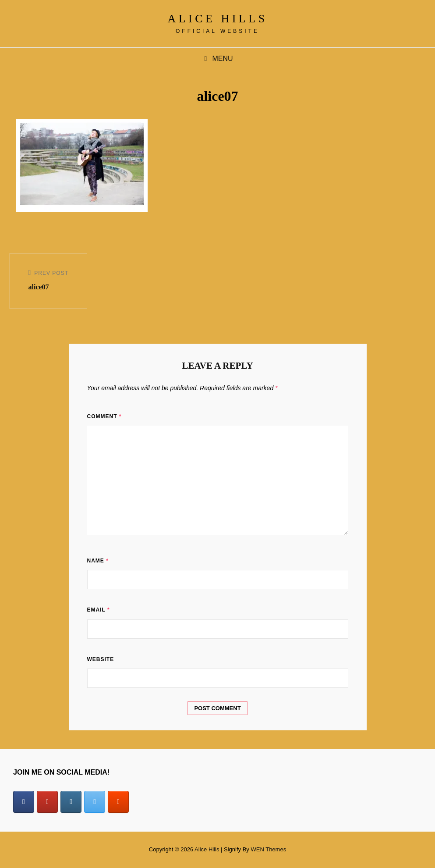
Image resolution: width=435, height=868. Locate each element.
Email (99, 610)
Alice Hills (217, 19)
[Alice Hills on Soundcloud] (118, 802)
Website (101, 659)
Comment (104, 416)
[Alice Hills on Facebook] (24, 802)
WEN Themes (268, 849)
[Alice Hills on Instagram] (71, 802)
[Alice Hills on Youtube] (47, 802)
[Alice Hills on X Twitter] (95, 802)
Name (98, 561)
